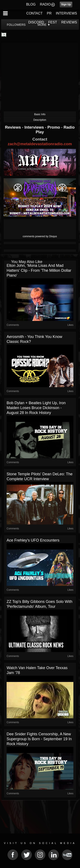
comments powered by (40, 236)
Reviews (13, 127)
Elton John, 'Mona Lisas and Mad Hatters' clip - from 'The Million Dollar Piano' (39, 270)
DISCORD (36, 22)
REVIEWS (69, 22)
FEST (53, 22)
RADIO (45, 4)
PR (49, 13)
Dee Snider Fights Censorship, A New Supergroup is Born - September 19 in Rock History (39, 739)
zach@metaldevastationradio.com (40, 144)
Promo (54, 127)
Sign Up (66, 4)
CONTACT (34, 13)
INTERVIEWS (66, 13)
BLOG (31, 4)
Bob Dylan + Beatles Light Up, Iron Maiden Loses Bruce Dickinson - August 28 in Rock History (36, 408)
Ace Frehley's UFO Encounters (33, 540)
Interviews (35, 127)
